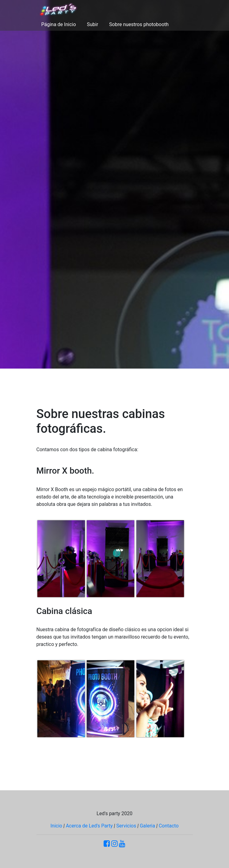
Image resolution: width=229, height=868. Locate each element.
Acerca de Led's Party (89, 826)
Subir (93, 24)
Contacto (169, 826)
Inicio (56, 826)
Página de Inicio (59, 24)
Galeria (147, 826)
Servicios (126, 826)
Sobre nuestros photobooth (139, 24)
